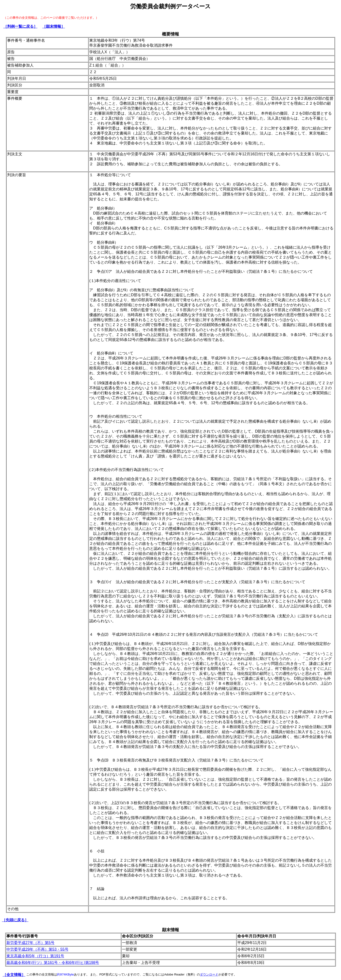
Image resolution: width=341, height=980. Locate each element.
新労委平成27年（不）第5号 (30, 943)
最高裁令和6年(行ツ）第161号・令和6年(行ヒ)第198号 (53, 963)
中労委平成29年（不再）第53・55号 (37, 949)
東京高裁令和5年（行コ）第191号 (35, 956)
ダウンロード (209, 974)
